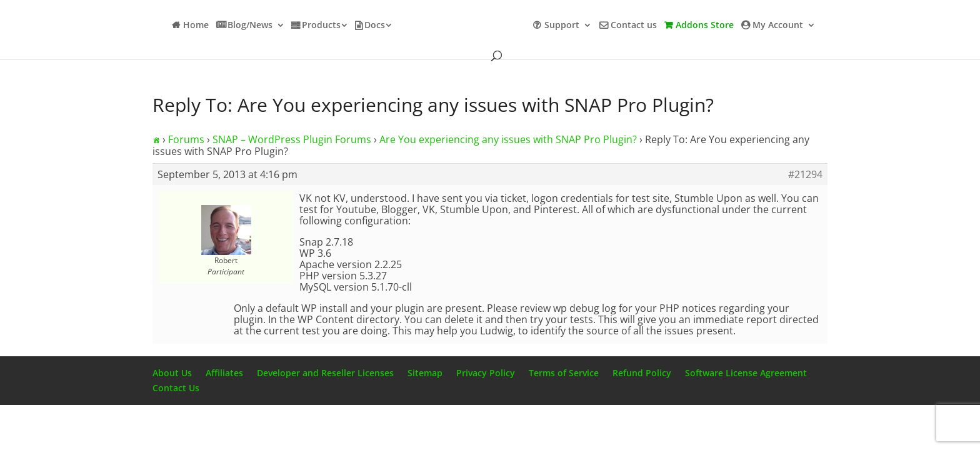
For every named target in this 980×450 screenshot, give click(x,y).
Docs (375, 26)
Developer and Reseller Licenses (325, 373)
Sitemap (425, 373)
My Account (778, 26)
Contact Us (176, 388)
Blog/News (250, 26)
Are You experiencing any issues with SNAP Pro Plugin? (508, 139)
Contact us (634, 26)
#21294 (805, 174)
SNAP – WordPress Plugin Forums (292, 139)
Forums (186, 139)
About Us (172, 373)
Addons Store (705, 26)
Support (562, 26)
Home (196, 26)
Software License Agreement (746, 373)
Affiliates (224, 373)
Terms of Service (564, 373)
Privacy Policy (486, 373)
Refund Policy (642, 373)
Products (321, 26)
